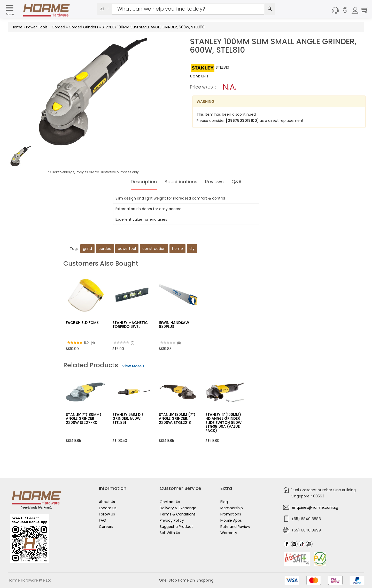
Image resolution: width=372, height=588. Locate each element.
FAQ (103, 520)
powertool (127, 249)
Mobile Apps (231, 520)
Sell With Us (170, 533)
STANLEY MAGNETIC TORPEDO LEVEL (130, 325)
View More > (133, 366)
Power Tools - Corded (46, 27)
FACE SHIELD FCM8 (82, 323)
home (177, 249)
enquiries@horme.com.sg (315, 507)
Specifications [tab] (181, 182)
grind (87, 249)
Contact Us (170, 502)
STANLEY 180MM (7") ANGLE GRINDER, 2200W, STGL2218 (177, 419)
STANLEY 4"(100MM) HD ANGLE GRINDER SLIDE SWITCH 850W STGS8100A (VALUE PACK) (223, 423)
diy (192, 249)
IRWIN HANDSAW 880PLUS (174, 325)
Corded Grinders (83, 27)
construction (154, 249)
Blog (224, 502)
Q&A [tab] (241, 182)
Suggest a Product (176, 527)
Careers (106, 527)
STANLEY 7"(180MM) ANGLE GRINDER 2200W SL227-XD (84, 419)
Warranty (229, 533)
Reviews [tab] (217, 182)
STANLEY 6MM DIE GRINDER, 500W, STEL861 (128, 419)
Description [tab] (140, 182)
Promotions (231, 514)
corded (105, 249)
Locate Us (108, 508)
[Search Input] (188, 9)
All (104, 9)
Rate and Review (235, 527)
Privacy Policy (172, 520)
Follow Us (107, 514)
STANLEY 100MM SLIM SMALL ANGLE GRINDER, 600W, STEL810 (153, 27)
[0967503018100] (243, 121)
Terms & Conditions (178, 514)
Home (17, 27)
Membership (232, 508)
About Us (107, 502)
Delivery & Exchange (178, 508)
